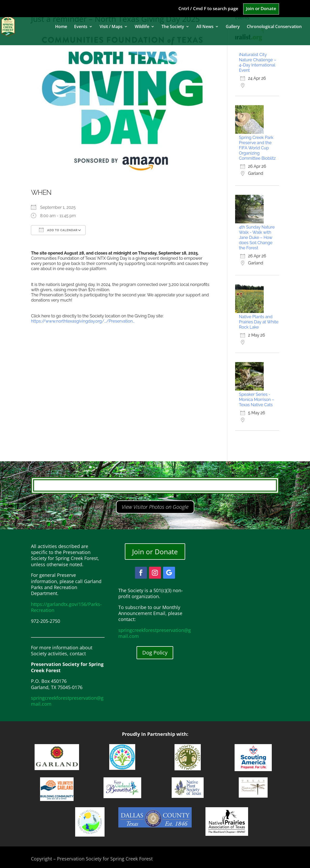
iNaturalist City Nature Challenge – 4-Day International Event (258, 62)
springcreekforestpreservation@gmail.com (67, 701)
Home (61, 27)
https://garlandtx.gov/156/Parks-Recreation (66, 607)
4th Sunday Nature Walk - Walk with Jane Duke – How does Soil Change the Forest (257, 238)
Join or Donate (261, 9)
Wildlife (142, 27)
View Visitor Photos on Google (155, 507)
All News (205, 27)
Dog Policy (155, 653)
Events (81, 27)
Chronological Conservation (274, 27)
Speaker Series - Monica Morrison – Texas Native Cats (257, 400)
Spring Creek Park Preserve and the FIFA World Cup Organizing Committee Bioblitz (257, 148)
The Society (173, 27)
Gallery (233, 27)
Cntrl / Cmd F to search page (208, 9)
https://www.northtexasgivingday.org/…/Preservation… (83, 321)
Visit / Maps (111, 27)
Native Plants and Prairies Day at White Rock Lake (259, 322)
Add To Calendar (58, 230)
